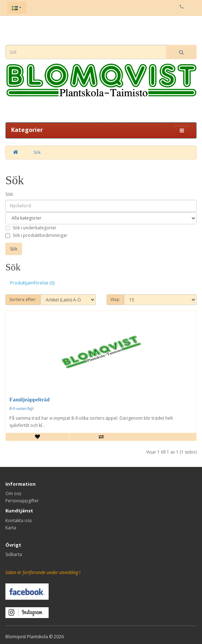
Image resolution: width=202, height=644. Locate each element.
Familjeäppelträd (30, 400)
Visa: (115, 299)
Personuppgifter (22, 501)
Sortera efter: (23, 299)
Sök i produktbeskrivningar (36, 235)
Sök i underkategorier (31, 228)
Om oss (13, 493)
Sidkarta (14, 554)
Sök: (10, 194)
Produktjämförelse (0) (32, 283)
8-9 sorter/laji (21, 409)
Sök (37, 152)
